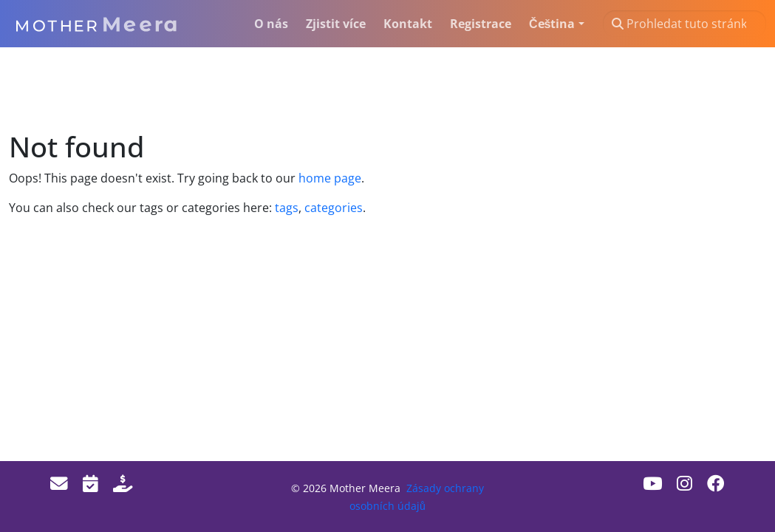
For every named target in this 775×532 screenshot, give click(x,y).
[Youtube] (652, 483)
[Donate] (123, 483)
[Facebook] (716, 483)
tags (287, 208)
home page (330, 178)
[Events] (91, 483)
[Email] (59, 483)
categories (332, 208)
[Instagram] (684, 483)
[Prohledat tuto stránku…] (684, 24)
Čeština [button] (552, 24)
